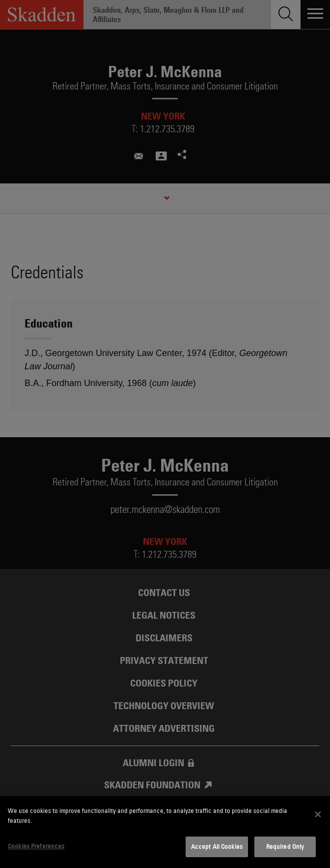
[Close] (318, 814)
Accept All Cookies (217, 846)
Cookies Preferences (36, 846)
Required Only (285, 846)
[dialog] (165, 832)
